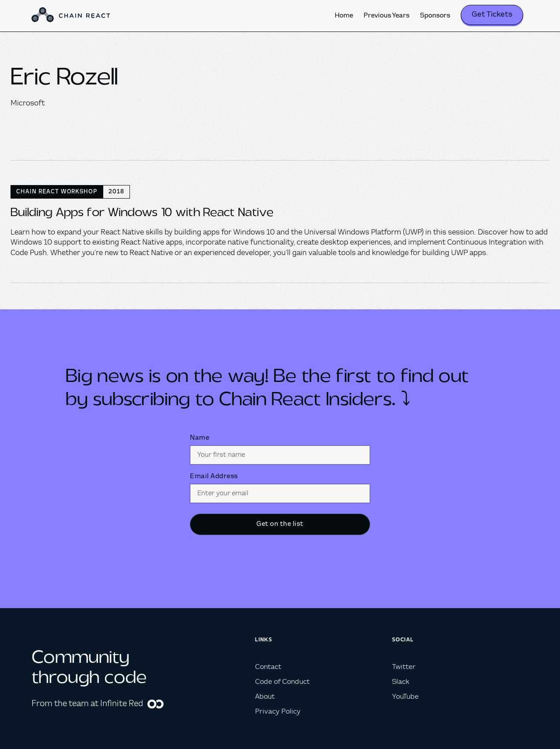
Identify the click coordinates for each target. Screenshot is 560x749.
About (265, 697)
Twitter (404, 667)
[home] (71, 16)
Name (199, 438)
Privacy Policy (278, 712)
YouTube (405, 697)
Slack (401, 682)
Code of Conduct (282, 682)
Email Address (214, 476)
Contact (268, 667)
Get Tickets (492, 15)
